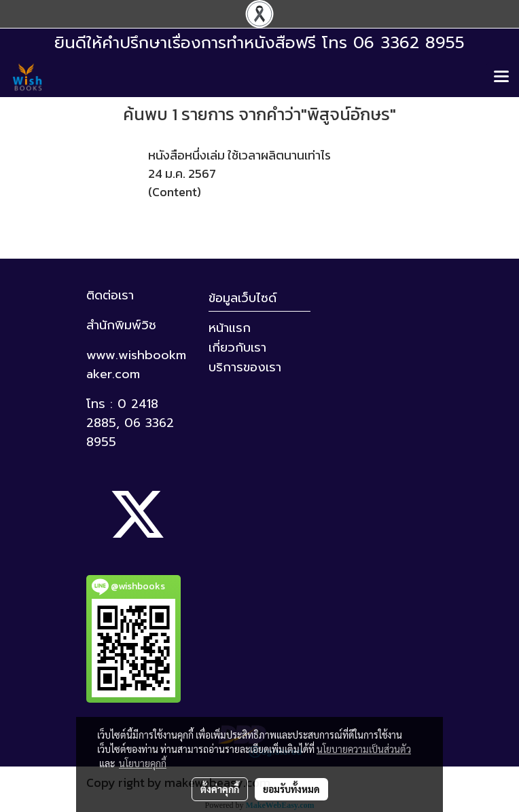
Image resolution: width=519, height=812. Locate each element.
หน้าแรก (230, 328)
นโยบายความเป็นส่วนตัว (364, 749)
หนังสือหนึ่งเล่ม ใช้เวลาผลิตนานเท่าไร (239, 155)
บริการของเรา (245, 367)
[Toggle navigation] (501, 77)
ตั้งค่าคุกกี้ (220, 789)
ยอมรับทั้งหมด (291, 789)
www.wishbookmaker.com (136, 365)
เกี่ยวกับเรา (237, 348)
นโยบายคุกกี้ (143, 763)
